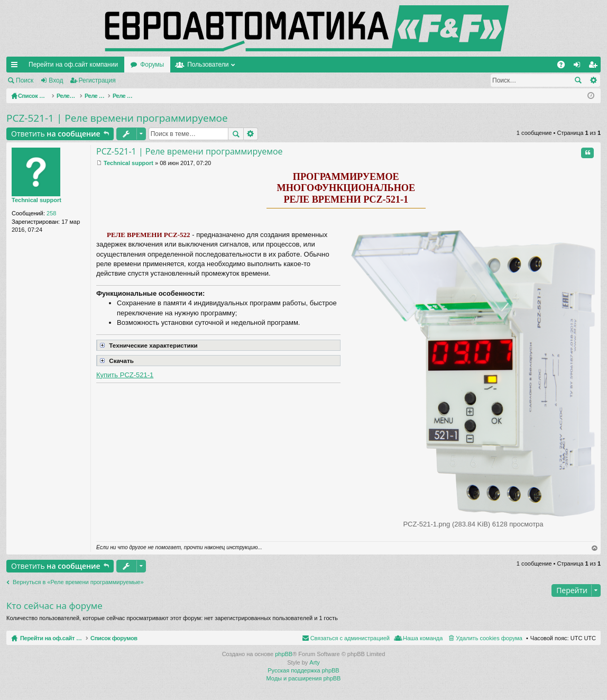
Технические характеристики (148, 344)
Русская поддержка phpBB (303, 670)
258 (51, 213)
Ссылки (16, 67)
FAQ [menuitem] (564, 67)
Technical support (36, 200)
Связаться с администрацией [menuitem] (350, 638)
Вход (56, 80)
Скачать (116, 360)
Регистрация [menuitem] (595, 67)
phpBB (284, 654)
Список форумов (139, 638)
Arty (315, 662)
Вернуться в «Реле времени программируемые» (78, 582)
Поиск (25, 80)
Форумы (152, 65)
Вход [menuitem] (579, 67)
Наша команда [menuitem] (423, 638)
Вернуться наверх (595, 548)
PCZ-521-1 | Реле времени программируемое (117, 118)
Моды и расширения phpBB (304, 678)
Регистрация (97, 80)
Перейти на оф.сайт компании (73, 65)
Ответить (56, 134)
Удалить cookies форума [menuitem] (489, 638)
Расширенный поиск (593, 80)
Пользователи (208, 65)
